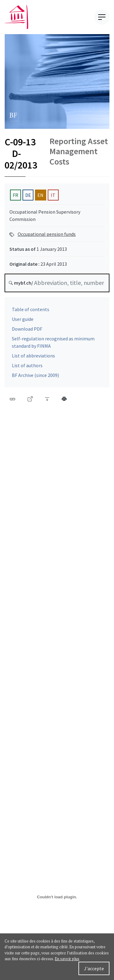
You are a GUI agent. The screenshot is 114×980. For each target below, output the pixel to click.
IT (53, 197)
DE (28, 197)
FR (16, 197)
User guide (23, 321)
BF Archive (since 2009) (35, 378)
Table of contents (31, 312)
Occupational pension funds (47, 236)
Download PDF (27, 331)
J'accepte (94, 968)
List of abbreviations (33, 358)
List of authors (27, 368)
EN (40, 197)
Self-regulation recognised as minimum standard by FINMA (53, 345)
